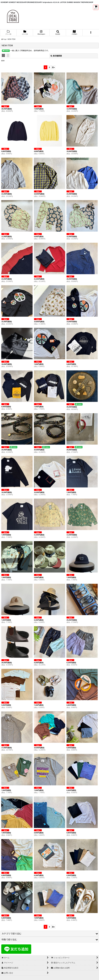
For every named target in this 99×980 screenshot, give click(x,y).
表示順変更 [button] (56, 56)
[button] (58, 33)
